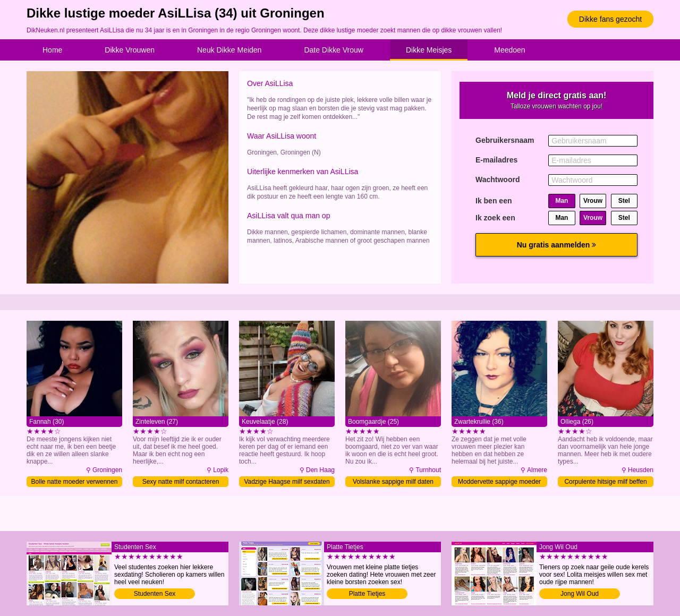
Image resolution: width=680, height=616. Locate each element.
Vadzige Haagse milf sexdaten (287, 482)
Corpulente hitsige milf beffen (605, 482)
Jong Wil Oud (580, 594)
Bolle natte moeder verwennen (75, 482)
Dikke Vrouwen (130, 50)
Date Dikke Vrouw (334, 50)
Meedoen (509, 50)
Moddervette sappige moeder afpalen (499, 482)
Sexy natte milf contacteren (181, 482)
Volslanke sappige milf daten (393, 482)
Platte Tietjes (367, 594)
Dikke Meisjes (429, 50)
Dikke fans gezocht (610, 19)
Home (52, 50)
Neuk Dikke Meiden (229, 50)
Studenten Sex (155, 594)
